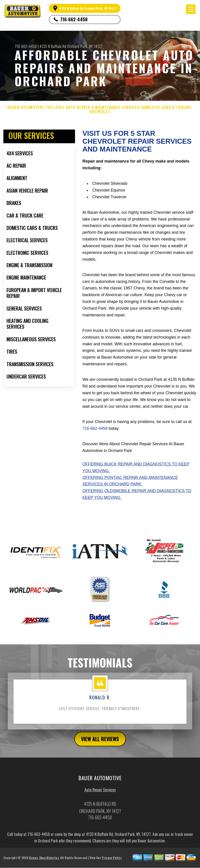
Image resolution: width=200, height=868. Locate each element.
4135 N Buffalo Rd (53, 46)
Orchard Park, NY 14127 (85, 46)
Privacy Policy (112, 861)
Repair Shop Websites (44, 861)
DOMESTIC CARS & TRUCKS (166, 107)
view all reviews (100, 742)
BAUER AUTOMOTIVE (26, 107)
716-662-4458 (74, 19)
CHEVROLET (100, 112)
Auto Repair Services (100, 793)
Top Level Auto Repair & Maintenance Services (93, 107)
